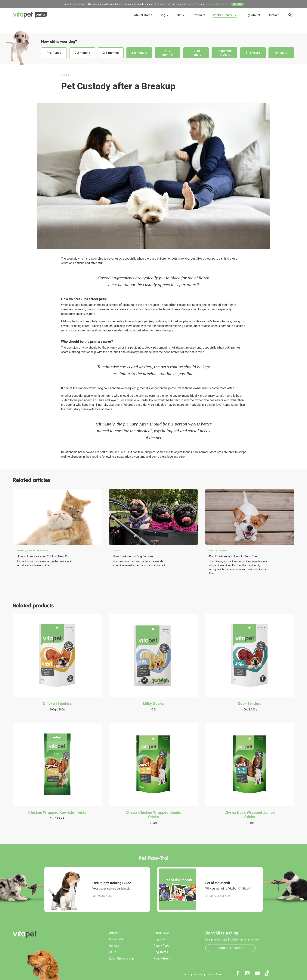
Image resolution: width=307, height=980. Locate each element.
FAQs (113, 952)
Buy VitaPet (252, 15)
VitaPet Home (143, 15)
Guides (65, 75)
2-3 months (111, 53)
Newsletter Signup (231, 948)
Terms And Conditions (217, 4)
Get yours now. (102, 896)
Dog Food (160, 939)
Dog (164, 15)
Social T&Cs (161, 933)
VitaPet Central (225, 15)
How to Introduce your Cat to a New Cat (43, 556)
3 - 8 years (253, 53)
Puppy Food (161, 946)
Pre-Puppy (54, 53)
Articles (114, 933)
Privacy (198, 975)
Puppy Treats (162, 958)
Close (238, 4)
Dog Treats (161, 952)
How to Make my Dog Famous (133, 556)
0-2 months (82, 53)
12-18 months (196, 53)
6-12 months (168, 53)
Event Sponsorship (122, 958)
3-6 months (139, 53)
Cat (181, 15)
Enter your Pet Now (218, 896)
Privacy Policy (193, 4)
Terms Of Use (214, 975)
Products (199, 15)
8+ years (281, 53)
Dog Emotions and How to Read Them (234, 556)
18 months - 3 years (224, 53)
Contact (273, 15)
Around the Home (37, 551)
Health (213, 551)
